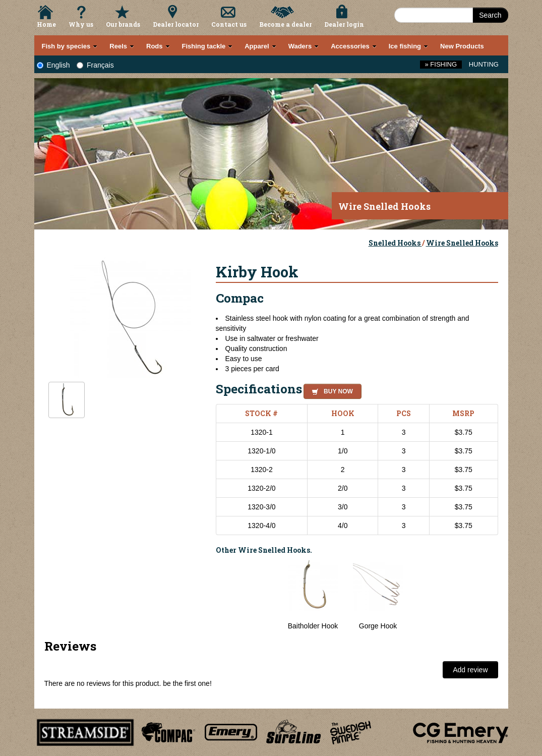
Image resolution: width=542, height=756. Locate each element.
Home (46, 24)
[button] (330, 390)
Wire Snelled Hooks (462, 243)
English (53, 65)
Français (95, 65)
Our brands (123, 24)
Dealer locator (176, 24)
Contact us (229, 24)
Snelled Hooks (395, 243)
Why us (81, 24)
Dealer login (344, 24)
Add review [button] (470, 670)
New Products (462, 46)
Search (490, 15)
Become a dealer (285, 24)
